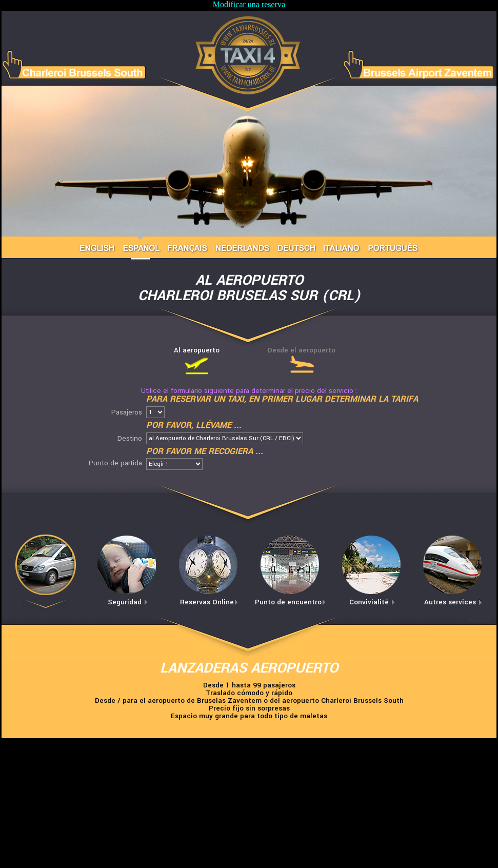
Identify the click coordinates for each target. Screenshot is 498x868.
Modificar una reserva (249, 4)
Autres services (453, 602)
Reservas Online (209, 602)
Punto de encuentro (291, 602)
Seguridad (128, 602)
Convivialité (372, 602)
